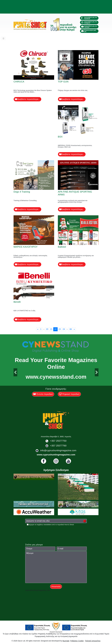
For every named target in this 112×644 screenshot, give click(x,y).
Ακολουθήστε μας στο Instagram (89, 22)
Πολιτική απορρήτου (93, 641)
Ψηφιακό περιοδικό (69, 394)
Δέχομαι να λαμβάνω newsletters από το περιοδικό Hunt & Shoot (51, 525)
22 (56, 329)
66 (71, 329)
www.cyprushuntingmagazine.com (56, 455)
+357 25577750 (58, 441)
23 (60, 329)
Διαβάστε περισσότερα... (27, 99)
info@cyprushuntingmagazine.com (58, 450)
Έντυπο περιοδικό (43, 394)
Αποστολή (56, 587)
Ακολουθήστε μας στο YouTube (89, 27)
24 (64, 329)
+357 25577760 (58, 446)
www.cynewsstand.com (56, 377)
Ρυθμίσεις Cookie (77, 641)
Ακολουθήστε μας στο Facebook (89, 18)
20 (47, 329)
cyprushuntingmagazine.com (38, 590)
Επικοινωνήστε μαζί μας (89, 31)
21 (51, 329)
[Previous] (38, 329)
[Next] (74, 329)
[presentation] (44, 531)
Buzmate (66, 641)
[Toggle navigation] (3, 38)
